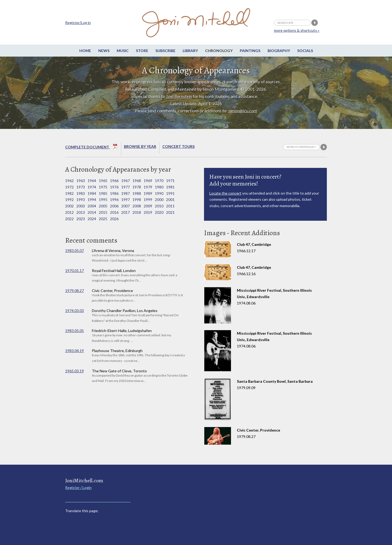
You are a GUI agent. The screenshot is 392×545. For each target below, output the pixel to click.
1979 (148, 187)
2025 (103, 219)
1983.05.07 (75, 250)
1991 (170, 193)
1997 (126, 200)
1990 (159, 193)
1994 (92, 200)
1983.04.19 (75, 351)
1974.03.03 (75, 311)
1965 (103, 181)
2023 (81, 219)
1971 (170, 181)
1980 (159, 187)
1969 (148, 181)
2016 (114, 212)
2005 (103, 206)
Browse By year (140, 146)
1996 (114, 200)
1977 (126, 187)
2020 (159, 212)
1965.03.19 (75, 371)
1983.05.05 (75, 331)
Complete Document (91, 148)
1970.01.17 (75, 270)
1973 (81, 187)
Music (123, 51)
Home (85, 51)
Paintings (250, 51)
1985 (103, 193)
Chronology (219, 51)
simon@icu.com (243, 111)
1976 (114, 187)
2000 (159, 200)
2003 (81, 206)
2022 (69, 219)
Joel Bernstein (179, 96)
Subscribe (165, 51)
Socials (305, 51)
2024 (92, 219)
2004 (92, 206)
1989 (148, 193)
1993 (81, 200)
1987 (126, 193)
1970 (159, 181)
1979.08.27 (75, 291)
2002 (69, 206)
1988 (137, 193)
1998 (137, 200)
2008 (137, 206)
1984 (92, 193)
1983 (81, 193)
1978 (137, 187)
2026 (114, 219)
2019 (148, 212)
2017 (126, 212)
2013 (81, 212)
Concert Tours (179, 146)
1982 (69, 193)
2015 (103, 212)
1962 (69, 181)
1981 (170, 187)
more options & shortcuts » (297, 30)
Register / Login (78, 487)
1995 (103, 200)
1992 (69, 200)
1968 (137, 181)
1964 (92, 181)
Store (142, 51)
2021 (170, 212)
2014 (92, 212)
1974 (92, 187)
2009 (148, 206)
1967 (126, 181)
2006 (114, 206)
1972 (69, 187)
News (104, 51)
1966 (114, 181)
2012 (69, 212)
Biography (279, 51)
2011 (170, 206)
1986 (114, 193)
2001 (170, 200)
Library (190, 51)
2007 (126, 206)
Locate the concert (225, 193)
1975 (103, 187)
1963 (81, 181)
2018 (137, 212)
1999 (148, 200)
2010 (159, 206)
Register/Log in (78, 23)
